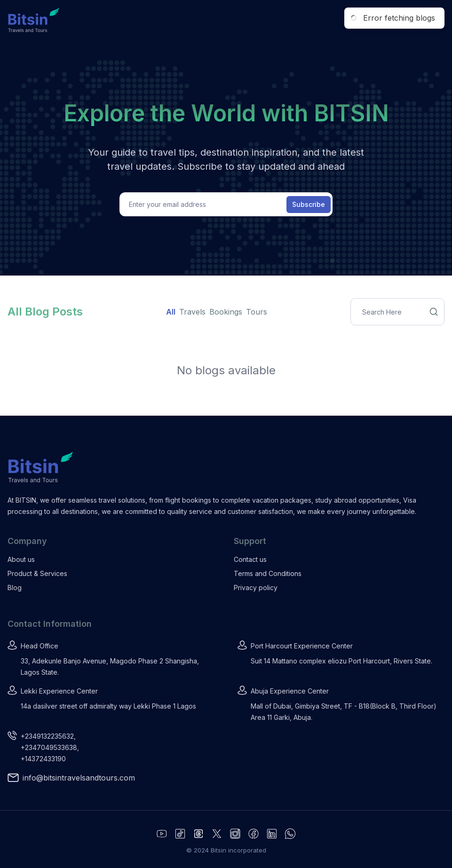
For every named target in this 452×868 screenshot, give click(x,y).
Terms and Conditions (268, 573)
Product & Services (37, 573)
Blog (15, 588)
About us (21, 559)
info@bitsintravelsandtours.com (79, 778)
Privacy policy (256, 588)
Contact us (250, 559)
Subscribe (309, 204)
